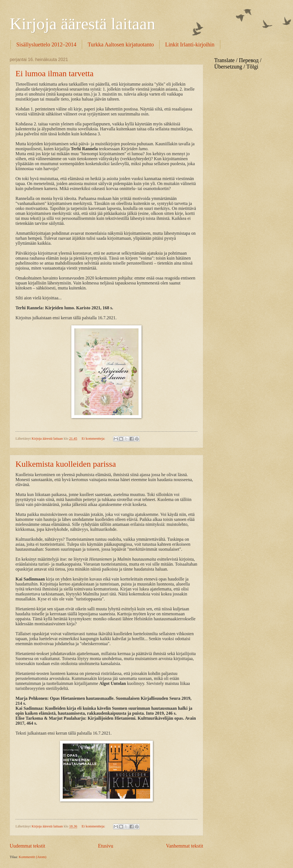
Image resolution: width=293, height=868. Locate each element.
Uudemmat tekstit (28, 846)
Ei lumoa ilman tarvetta (54, 73)
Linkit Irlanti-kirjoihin (190, 44)
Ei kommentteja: (94, 439)
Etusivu (105, 846)
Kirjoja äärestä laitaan (82, 24)
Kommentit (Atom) (33, 857)
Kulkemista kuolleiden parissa (66, 464)
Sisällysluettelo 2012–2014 (46, 44)
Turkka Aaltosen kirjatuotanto (121, 44)
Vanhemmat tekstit (185, 846)
